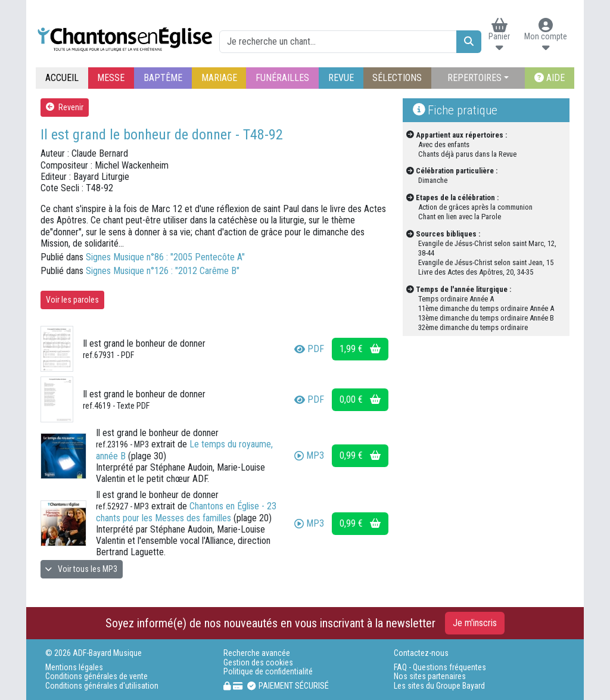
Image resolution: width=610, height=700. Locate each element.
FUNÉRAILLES (282, 78)
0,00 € (360, 399)
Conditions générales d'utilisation (102, 686)
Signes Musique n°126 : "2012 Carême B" (163, 271)
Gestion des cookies (258, 663)
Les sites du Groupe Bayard (439, 686)
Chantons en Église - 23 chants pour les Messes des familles (186, 512)
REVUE (341, 78)
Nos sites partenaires (430, 676)
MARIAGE (219, 78)
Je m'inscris (475, 623)
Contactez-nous (421, 653)
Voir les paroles (72, 300)
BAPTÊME (163, 78)
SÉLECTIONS (397, 78)
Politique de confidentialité (268, 672)
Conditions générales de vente (97, 676)
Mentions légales (74, 668)
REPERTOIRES (474, 78)
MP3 (309, 455)
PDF (309, 349)
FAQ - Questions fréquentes (440, 668)
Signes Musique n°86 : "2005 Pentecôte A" (165, 257)
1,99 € (360, 349)
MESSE (111, 78)
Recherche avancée (257, 653)
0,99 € (360, 455)
